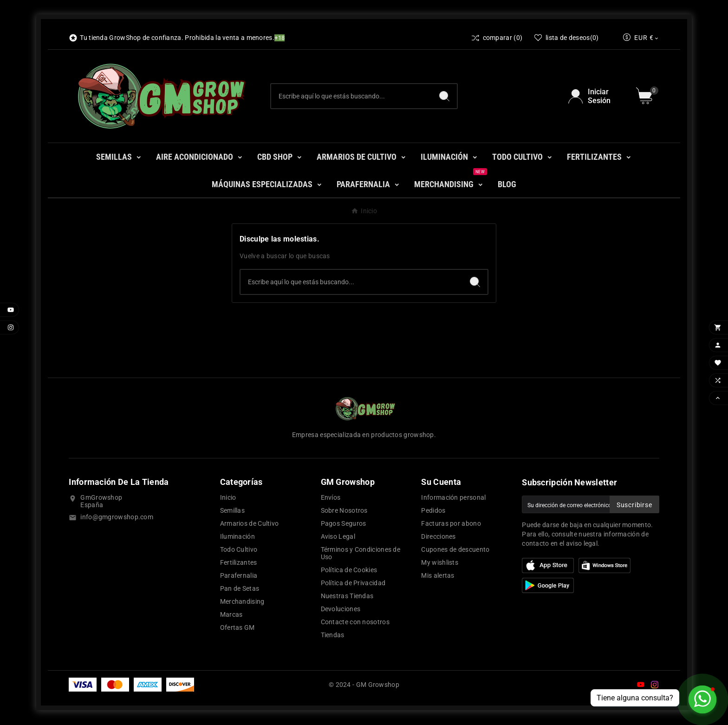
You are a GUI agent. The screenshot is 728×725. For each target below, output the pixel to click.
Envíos (331, 497)
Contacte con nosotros (355, 622)
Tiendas (333, 635)
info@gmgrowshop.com (117, 517)
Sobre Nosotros (344, 510)
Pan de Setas (240, 588)
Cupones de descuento (455, 549)
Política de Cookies (349, 570)
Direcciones (438, 536)
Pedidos (433, 510)
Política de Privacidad (353, 583)
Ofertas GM (237, 627)
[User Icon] (596, 96)
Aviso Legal (338, 536)
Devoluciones (341, 609)
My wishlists (440, 562)
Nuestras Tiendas (347, 596)
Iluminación (237, 536)
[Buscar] (351, 96)
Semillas (232, 510)
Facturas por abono (451, 523)
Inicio (228, 497)
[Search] (444, 96)
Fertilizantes (239, 562)
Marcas (231, 614)
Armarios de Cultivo (250, 523)
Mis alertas (438, 575)
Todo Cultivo (239, 549)
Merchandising (242, 601)
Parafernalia (239, 575)
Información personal (453, 497)
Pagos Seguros (344, 523)
